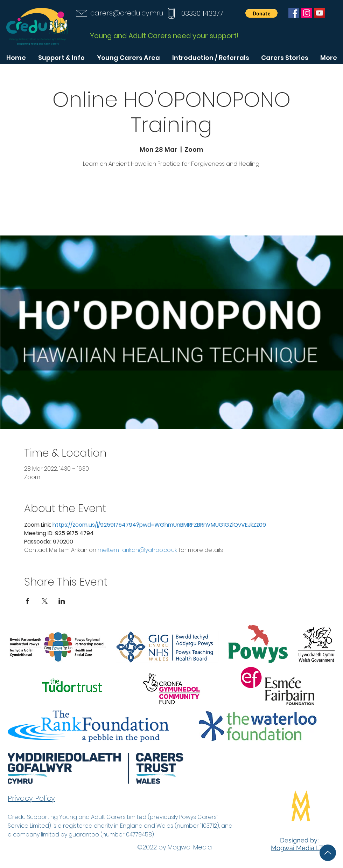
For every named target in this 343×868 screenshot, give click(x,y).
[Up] (328, 853)
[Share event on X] (45, 601)
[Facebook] (294, 13)
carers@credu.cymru (127, 13)
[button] (261, 13)
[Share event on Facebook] (27, 601)
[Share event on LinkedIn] (62, 601)
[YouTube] (320, 13)
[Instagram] (307, 13)
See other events (171, 203)
